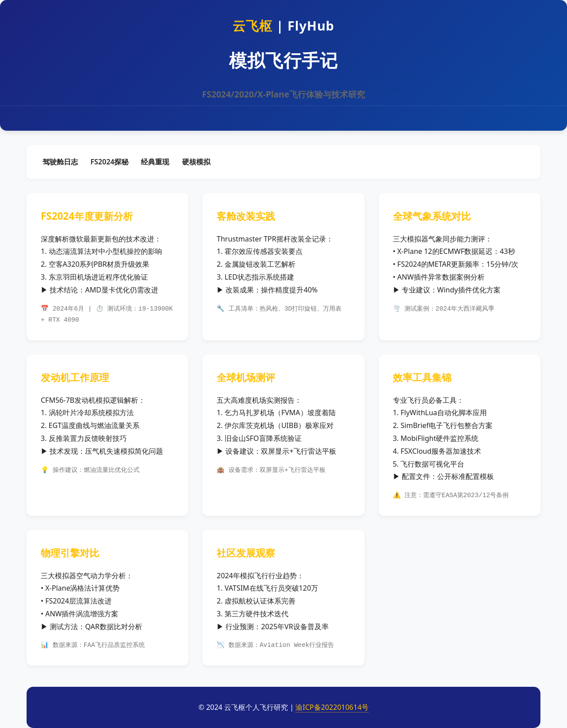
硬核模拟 (196, 162)
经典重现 (155, 162)
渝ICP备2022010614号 (332, 707)
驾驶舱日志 (60, 162)
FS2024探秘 (109, 162)
